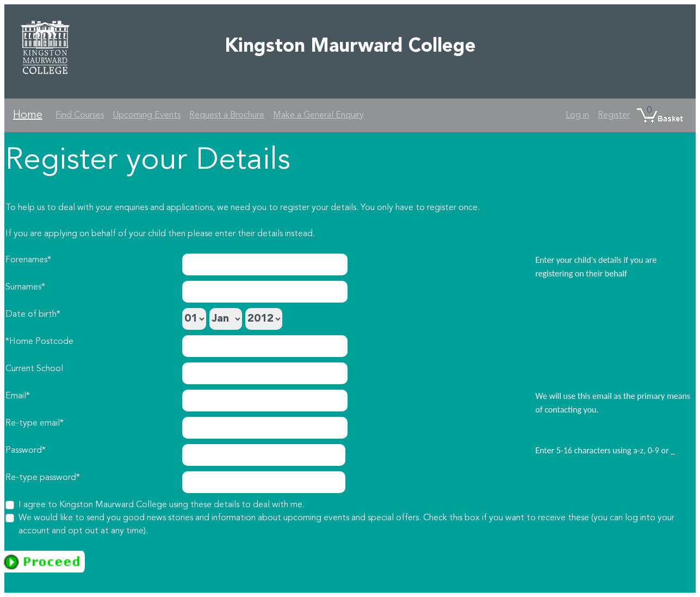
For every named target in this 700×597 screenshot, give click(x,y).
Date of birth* (33, 315)
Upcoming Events (147, 115)
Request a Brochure (227, 115)
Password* (26, 451)
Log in (577, 115)
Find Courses (80, 115)
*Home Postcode (39, 342)
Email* (18, 396)
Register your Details (148, 161)
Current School (34, 369)
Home (28, 115)
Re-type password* (43, 478)
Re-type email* (35, 423)
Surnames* (25, 287)
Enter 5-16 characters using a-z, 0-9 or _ (605, 450)
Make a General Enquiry (318, 115)
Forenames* (28, 260)
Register (614, 115)
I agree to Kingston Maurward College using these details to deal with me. (162, 505)
